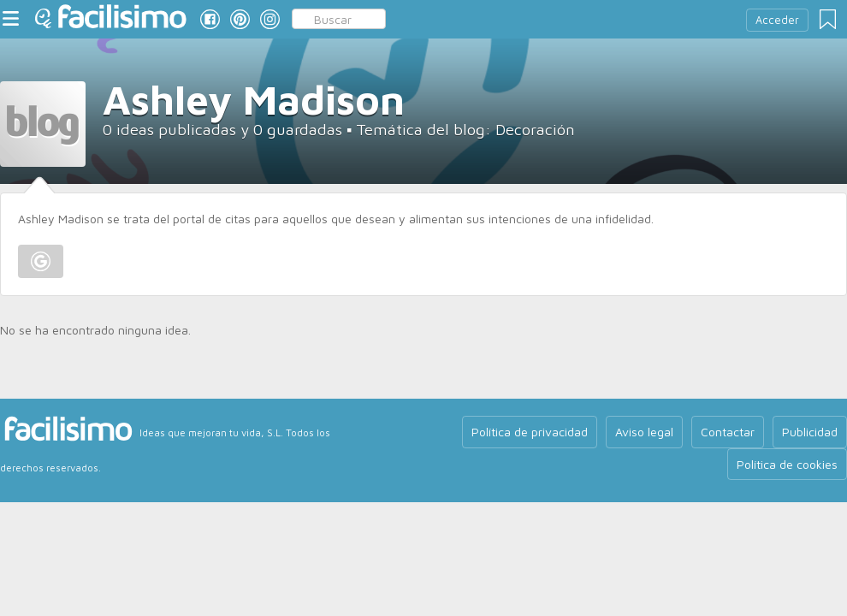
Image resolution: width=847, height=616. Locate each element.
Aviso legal (644, 432)
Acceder (777, 20)
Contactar (728, 432)
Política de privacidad (530, 432)
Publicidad (810, 432)
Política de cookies (787, 464)
